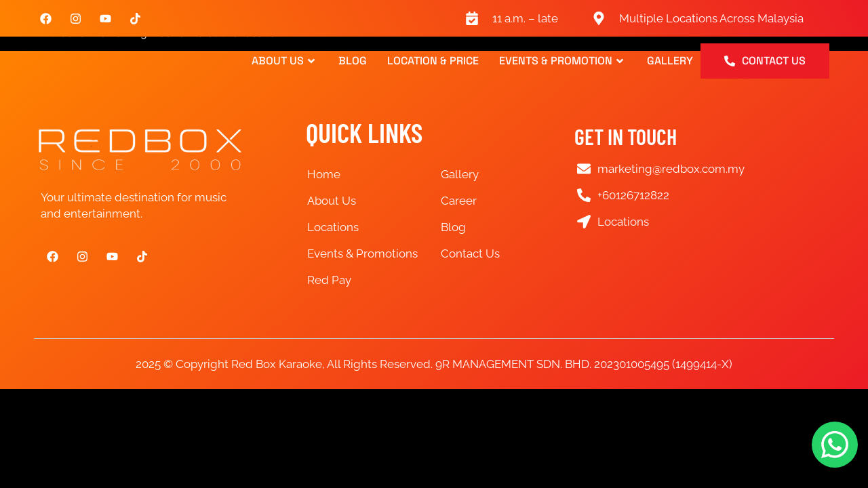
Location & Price (433, 61)
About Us (285, 61)
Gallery (670, 61)
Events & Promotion (563, 61)
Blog (353, 61)
